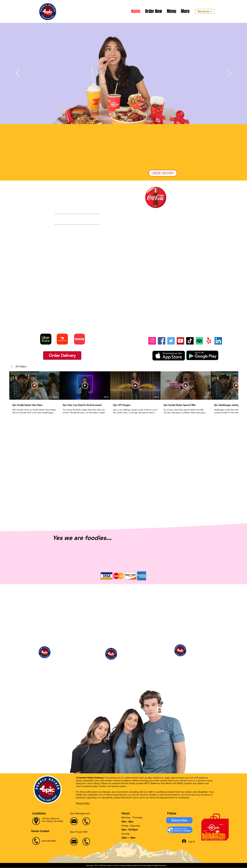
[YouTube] (180, 341)
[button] (19, 367)
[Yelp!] (209, 341)
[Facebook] (162, 341)
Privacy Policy (83, 803)
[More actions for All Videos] (19, 367)
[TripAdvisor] (199, 341)
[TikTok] (190, 341)
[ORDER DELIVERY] (163, 173)
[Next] (229, 73)
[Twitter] (171, 341)
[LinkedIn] (218, 341)
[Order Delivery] (62, 355)
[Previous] (18, 73)
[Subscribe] (179, 820)
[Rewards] (205, 11)
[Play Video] (34, 386)
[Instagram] (152, 341)
